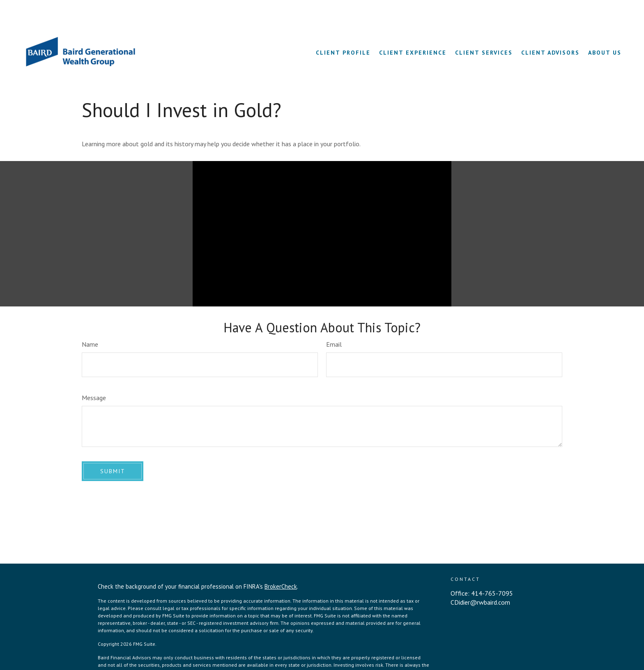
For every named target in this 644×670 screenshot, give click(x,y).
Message (94, 374)
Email (334, 321)
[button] (343, 29)
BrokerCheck (281, 563)
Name (90, 321)
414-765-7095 (492, 570)
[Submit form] (113, 448)
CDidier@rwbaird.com (480, 579)
